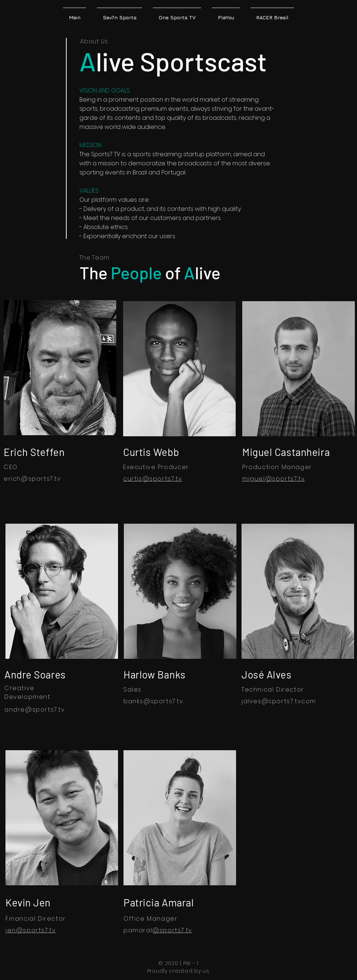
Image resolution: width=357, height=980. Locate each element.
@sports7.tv (164, 701)
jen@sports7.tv (31, 930)
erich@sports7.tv (32, 479)
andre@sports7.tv (35, 710)
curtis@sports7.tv (153, 479)
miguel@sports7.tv (274, 479)
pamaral (138, 930)
